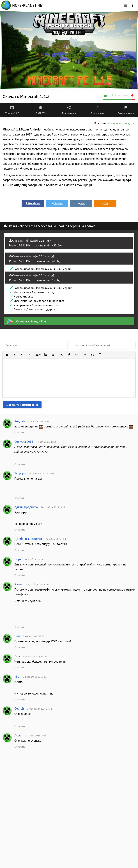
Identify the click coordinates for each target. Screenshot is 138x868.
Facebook (33, 203)
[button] (7, 355)
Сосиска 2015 (24, 442)
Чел (17, 636)
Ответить (20, 432)
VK (81, 203)
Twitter (57, 203)
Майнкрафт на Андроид (121, 123)
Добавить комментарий (22, 405)
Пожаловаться (126, 110)
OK (105, 203)
